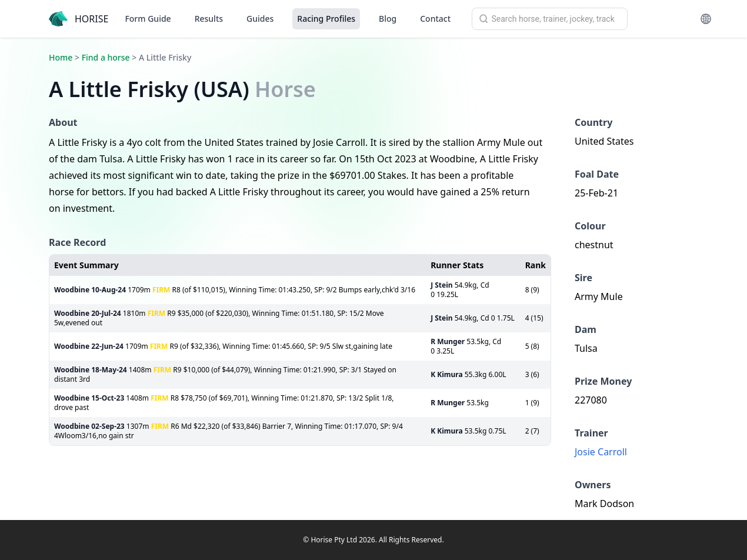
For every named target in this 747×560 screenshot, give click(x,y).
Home (61, 57)
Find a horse (106, 57)
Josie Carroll (601, 452)
